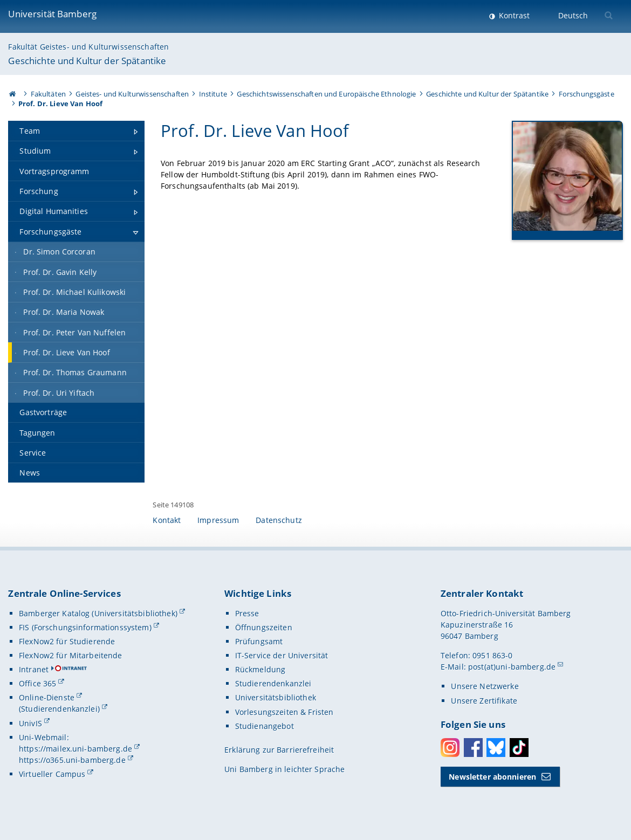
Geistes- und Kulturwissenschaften (132, 94)
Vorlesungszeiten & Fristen (284, 712)
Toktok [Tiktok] (519, 748)
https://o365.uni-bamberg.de (72, 760)
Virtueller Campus (52, 774)
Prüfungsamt (259, 641)
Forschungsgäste (587, 94)
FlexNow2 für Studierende (67, 641)
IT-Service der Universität (282, 655)
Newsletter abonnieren (492, 777)
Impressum (218, 520)
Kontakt (167, 520)
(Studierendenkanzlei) (59, 709)
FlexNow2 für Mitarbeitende (71, 655)
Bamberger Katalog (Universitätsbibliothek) (98, 613)
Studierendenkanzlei (273, 683)
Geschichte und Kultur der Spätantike (87, 61)
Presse (247, 613)
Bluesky (496, 748)
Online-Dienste (47, 697)
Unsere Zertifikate (484, 701)
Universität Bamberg (52, 14)
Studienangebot (265, 726)
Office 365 (37, 683)
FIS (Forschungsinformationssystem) (85, 627)
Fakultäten (48, 94)
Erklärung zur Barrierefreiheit (279, 750)
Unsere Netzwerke (485, 686)
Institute (213, 94)
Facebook (473, 748)
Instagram (450, 748)
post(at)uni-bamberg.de (512, 667)
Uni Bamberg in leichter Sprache (284, 769)
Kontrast (513, 15)
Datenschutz (279, 520)
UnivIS (30, 723)
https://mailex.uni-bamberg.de (76, 749)
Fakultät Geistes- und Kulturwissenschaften (88, 47)
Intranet (34, 669)
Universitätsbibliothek (276, 697)
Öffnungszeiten (264, 627)
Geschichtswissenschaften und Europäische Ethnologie (326, 94)
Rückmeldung (260, 669)
